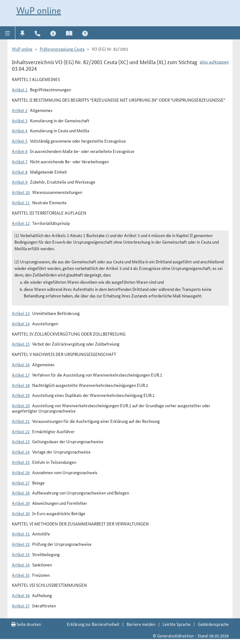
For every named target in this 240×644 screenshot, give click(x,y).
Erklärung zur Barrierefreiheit (93, 624)
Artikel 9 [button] (20, 182)
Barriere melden (141, 624)
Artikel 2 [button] (20, 110)
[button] (8, 33)
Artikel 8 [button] (20, 172)
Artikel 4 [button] (20, 130)
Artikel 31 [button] (21, 534)
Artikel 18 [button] (21, 385)
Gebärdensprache (213, 624)
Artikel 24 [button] (21, 452)
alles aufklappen (214, 62)
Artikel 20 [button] (21, 405)
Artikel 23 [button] (21, 441)
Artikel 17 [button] (21, 375)
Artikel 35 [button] (21, 575)
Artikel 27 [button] (21, 483)
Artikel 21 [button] (21, 421)
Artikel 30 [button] (21, 513)
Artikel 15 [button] (21, 344)
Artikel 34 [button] (21, 565)
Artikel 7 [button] (20, 161)
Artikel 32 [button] (21, 544)
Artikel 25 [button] (21, 462)
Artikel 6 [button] (20, 151)
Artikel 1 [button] (20, 89)
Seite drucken (26, 624)
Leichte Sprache (177, 624)
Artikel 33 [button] (21, 554)
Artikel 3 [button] (20, 120)
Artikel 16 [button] (21, 364)
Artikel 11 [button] (21, 202)
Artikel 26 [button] (21, 472)
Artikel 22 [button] (21, 431)
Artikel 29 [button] (21, 503)
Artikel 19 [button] (21, 395)
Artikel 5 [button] (20, 141)
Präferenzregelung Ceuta (62, 49)
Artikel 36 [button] (21, 595)
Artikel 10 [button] (21, 192)
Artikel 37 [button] (21, 606)
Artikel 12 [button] (21, 223)
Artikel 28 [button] (21, 493)
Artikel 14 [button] (21, 323)
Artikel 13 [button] (21, 313)
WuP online (39, 10)
